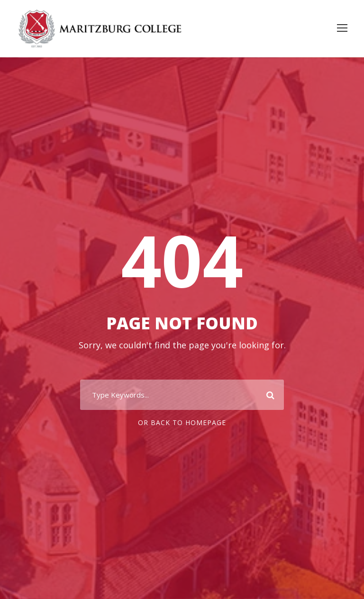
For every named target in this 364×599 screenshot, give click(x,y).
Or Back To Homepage (182, 422)
